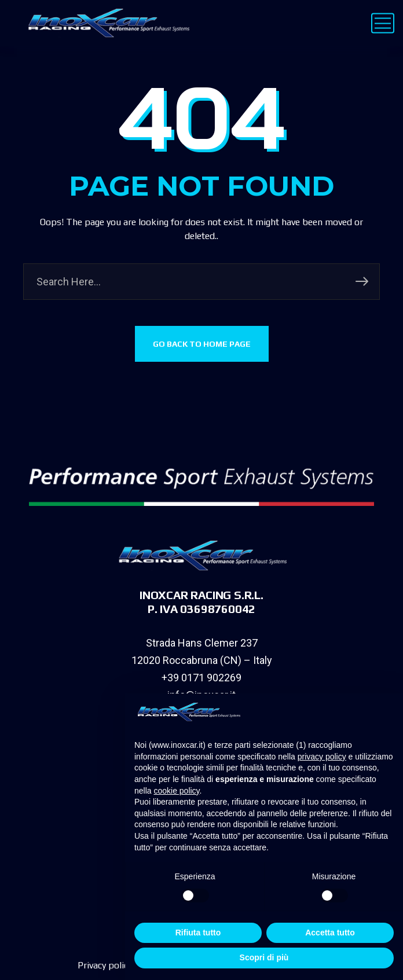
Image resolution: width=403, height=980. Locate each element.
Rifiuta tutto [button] (198, 933)
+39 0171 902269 (201, 678)
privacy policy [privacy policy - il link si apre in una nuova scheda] (322, 757)
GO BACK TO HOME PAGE (202, 344)
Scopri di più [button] (264, 957)
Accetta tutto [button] (330, 933)
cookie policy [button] (176, 791)
